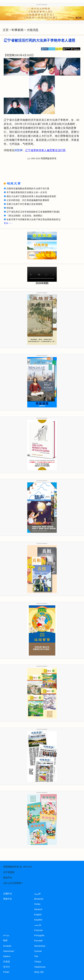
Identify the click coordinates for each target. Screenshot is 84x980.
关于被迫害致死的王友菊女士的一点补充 (27, 192)
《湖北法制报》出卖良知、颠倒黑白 (25, 216)
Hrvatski (7, 946)
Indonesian (9, 951)
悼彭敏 (10, 208)
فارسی (38, 925)
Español (38, 920)
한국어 (7, 967)
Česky (37, 904)
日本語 (7, 962)
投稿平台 (8, 878)
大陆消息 (33, 30)
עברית (6, 935)
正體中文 (8, 894)
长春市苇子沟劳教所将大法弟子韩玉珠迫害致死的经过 (34, 219)
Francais (39, 930)
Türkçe (38, 962)
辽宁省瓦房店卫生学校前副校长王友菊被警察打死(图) (33, 212)
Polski (6, 972)
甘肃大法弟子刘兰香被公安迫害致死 (25, 204)
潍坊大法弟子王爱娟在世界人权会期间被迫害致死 (31, 196)
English (38, 915)
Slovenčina (40, 946)
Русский (38, 941)
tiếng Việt (39, 972)
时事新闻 (18, 30)
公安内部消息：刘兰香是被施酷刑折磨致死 (28, 200)
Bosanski (39, 899)
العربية (38, 894)
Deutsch (38, 909)
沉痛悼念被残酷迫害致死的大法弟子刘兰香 (28, 189)
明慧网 (18, 150)
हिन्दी (5, 941)
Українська (40, 967)
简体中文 (8, 899)
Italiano (7, 956)
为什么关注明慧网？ (13, 883)
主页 (6, 30)
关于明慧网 (9, 872)
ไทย (36, 956)
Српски (38, 951)
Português (39, 935)
